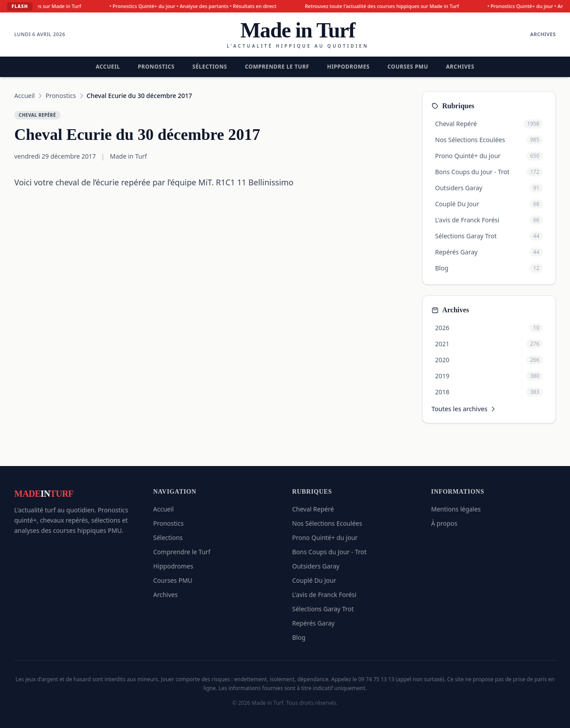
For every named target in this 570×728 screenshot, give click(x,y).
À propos (444, 523)
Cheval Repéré (313, 509)
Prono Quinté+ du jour (325, 538)
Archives (543, 34)
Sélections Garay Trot (323, 609)
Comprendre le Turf (277, 67)
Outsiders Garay (316, 566)
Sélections (210, 67)
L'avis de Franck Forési (324, 595)
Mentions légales (456, 509)
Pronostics (156, 67)
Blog (299, 637)
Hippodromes (348, 67)
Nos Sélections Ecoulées (327, 523)
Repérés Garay (313, 623)
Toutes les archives (464, 409)
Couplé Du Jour (314, 580)
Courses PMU (408, 67)
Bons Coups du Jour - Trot (329, 552)
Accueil (108, 67)
